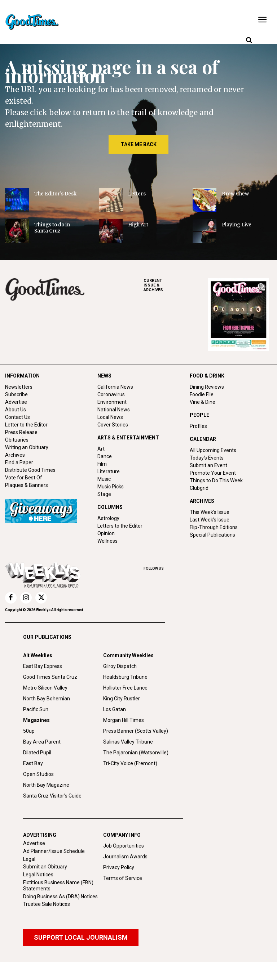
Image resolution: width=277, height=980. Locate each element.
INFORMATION (22, 376)
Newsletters (19, 387)
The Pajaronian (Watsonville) (136, 753)
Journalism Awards (125, 857)
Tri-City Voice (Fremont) (130, 763)
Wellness (107, 541)
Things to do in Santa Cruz (52, 228)
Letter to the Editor (26, 425)
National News (114, 410)
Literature (109, 471)
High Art (138, 225)
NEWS (104, 376)
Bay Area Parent (42, 742)
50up (29, 731)
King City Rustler (122, 699)
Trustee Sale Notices (47, 904)
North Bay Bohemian (47, 699)
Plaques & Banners (27, 485)
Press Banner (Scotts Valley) (136, 731)
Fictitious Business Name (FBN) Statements (58, 886)
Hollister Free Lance (125, 688)
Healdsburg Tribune (125, 677)
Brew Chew (235, 194)
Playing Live (237, 225)
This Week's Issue (210, 512)
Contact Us (17, 417)
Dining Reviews (207, 387)
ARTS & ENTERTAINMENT (128, 438)
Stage (104, 494)
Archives (15, 455)
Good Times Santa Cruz (50, 677)
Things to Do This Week (216, 480)
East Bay (33, 763)
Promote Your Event (213, 473)
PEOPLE (199, 415)
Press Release (21, 432)
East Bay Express (43, 666)
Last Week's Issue (210, 520)
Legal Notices (38, 875)
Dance (105, 456)
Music (104, 479)
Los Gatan (115, 709)
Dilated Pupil (37, 753)
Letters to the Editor (120, 526)
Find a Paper (19, 462)
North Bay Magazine (46, 785)
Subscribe (16, 394)
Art (101, 449)
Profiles (198, 426)
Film (102, 464)
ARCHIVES (176, 285)
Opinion (106, 533)
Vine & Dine (203, 402)
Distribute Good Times (30, 470)
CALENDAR (203, 439)
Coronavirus (111, 394)
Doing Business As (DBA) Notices (60, 897)
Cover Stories (113, 425)
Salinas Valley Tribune (128, 742)
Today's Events (207, 458)
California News (115, 387)
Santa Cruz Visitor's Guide (52, 796)
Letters (137, 194)
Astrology (108, 518)
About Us (16, 410)
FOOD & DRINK (207, 376)
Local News (110, 417)
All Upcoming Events (213, 450)
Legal (29, 859)
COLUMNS (110, 507)
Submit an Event (208, 465)
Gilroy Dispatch (120, 666)
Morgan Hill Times (124, 720)
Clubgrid (199, 488)
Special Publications (212, 535)
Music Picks (111, 487)
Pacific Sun (36, 709)
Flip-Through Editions (214, 527)
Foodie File (202, 394)
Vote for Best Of (24, 478)
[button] (249, 40)
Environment (112, 402)
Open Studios (38, 774)
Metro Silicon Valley (45, 688)
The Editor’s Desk (55, 194)
